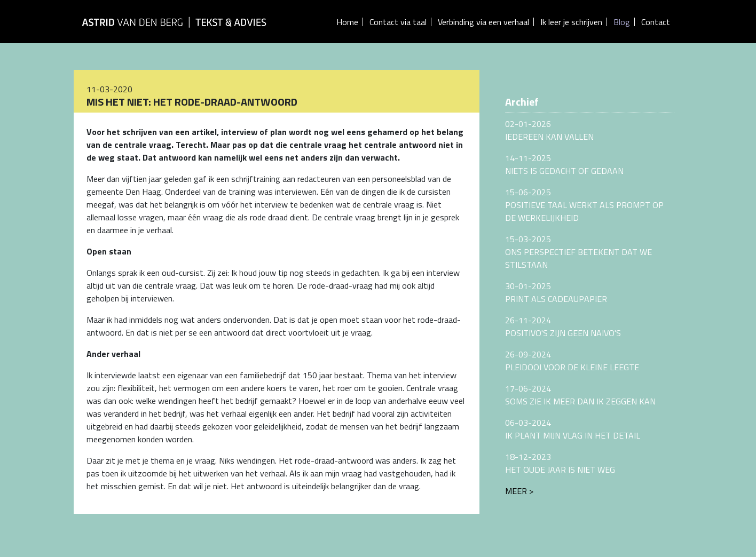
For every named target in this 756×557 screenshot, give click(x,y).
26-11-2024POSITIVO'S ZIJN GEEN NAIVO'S (563, 327)
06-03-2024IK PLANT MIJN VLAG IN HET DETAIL (573, 429)
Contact (656, 22)
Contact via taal (398, 22)
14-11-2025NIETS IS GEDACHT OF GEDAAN (564, 164)
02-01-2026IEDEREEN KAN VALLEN (549, 130)
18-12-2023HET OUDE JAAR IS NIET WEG (560, 463)
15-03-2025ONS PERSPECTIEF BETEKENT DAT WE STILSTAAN (578, 252)
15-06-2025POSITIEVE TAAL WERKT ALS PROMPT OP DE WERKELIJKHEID (584, 205)
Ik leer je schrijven (571, 22)
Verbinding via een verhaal (483, 22)
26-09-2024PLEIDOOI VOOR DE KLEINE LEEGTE (572, 361)
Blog (622, 22)
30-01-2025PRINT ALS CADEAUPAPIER (556, 292)
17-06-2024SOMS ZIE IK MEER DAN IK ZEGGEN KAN (580, 395)
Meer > (519, 491)
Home (347, 22)
